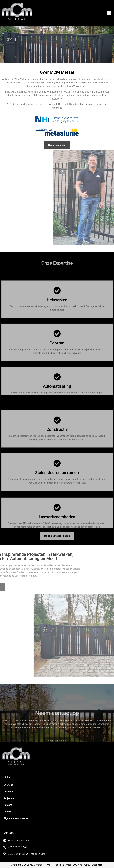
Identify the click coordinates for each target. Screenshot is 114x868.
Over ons (8, 785)
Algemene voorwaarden (16, 818)
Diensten (8, 792)
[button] (109, 13)
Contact (8, 805)
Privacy (8, 812)
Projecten (9, 798)
